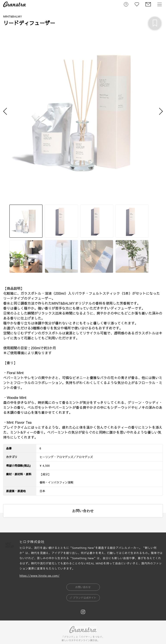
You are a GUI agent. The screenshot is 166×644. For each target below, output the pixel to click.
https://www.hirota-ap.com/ (39, 576)
